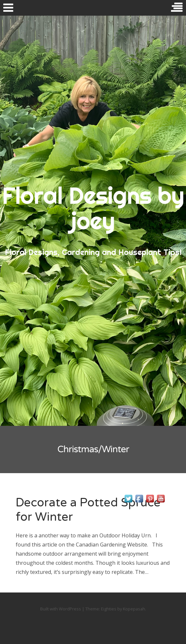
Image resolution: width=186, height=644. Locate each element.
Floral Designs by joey (93, 208)
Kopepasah (134, 609)
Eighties (109, 609)
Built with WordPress (61, 609)
